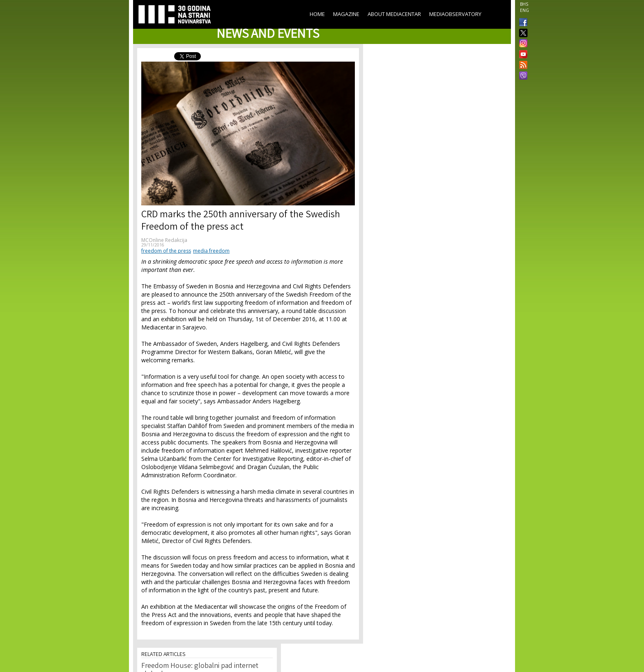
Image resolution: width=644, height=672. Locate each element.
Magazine (346, 14)
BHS (524, 4)
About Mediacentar (394, 14)
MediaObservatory (455, 14)
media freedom (211, 251)
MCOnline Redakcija (164, 240)
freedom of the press (166, 251)
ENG (524, 10)
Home (317, 14)
